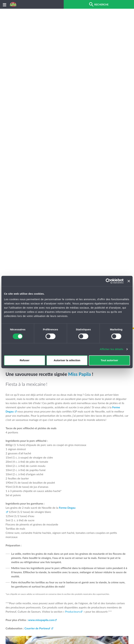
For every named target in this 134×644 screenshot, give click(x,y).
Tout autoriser (109, 360)
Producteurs (72, 611)
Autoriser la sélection (67, 360)
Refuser (25, 360)
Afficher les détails (111, 349)
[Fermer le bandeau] (129, 281)
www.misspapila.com (41, 620)
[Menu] (5, 4)
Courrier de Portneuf (38, 628)
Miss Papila (80, 374)
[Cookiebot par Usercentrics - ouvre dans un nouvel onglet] (108, 281)
